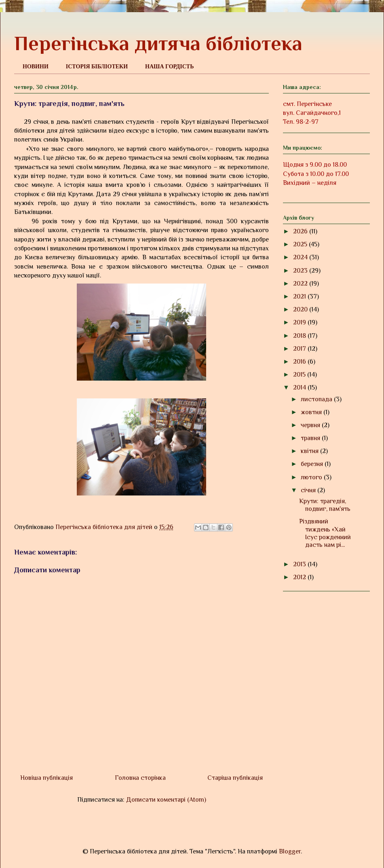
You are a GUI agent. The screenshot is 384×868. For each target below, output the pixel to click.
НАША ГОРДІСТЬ (169, 67)
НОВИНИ (36, 67)
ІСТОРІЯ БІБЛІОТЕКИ (97, 67)
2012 (300, 577)
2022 (301, 284)
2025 (301, 244)
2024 (301, 257)
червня (311, 425)
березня (313, 464)
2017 (300, 349)
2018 (300, 336)
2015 (300, 375)
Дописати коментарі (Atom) (166, 800)
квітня (310, 451)
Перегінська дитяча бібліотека (158, 43)
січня (309, 490)
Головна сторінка (140, 778)
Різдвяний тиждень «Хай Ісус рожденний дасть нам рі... (325, 533)
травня (311, 438)
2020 (301, 309)
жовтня (312, 412)
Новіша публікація (46, 778)
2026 (301, 231)
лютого (312, 477)
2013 (300, 564)
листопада (317, 399)
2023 (301, 271)
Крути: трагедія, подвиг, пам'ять (325, 505)
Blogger (290, 851)
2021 (300, 296)
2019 (300, 322)
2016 (300, 362)
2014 (300, 387)
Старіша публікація (235, 778)
